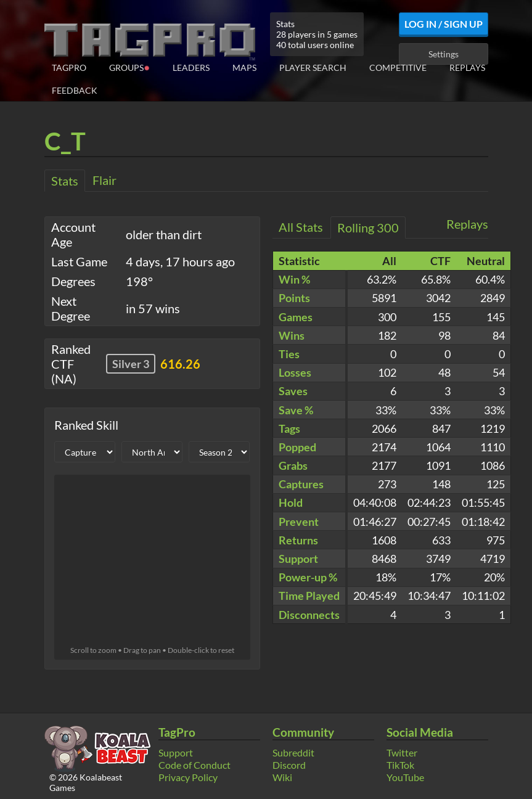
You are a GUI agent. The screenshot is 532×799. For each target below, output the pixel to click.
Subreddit (293, 752)
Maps (244, 68)
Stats (65, 181)
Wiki (282, 777)
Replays (467, 68)
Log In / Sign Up (444, 24)
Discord (289, 765)
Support (176, 752)
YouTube (405, 777)
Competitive (398, 68)
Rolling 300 (368, 227)
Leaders (191, 68)
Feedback (75, 90)
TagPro (69, 68)
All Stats (301, 227)
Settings (444, 54)
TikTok (400, 765)
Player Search (313, 68)
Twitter (402, 752)
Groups (129, 67)
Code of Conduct (194, 765)
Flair (104, 180)
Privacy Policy (188, 777)
